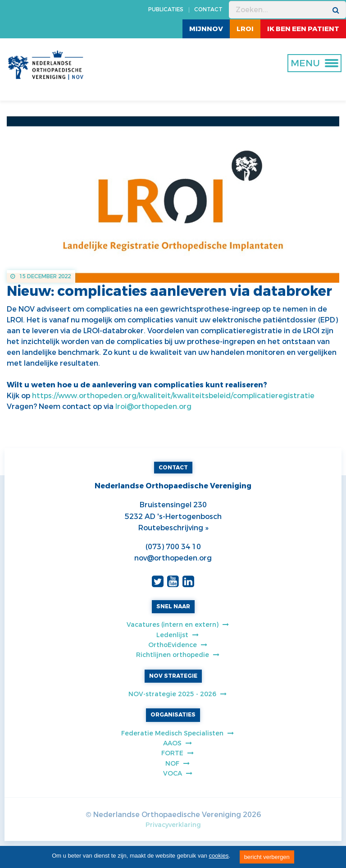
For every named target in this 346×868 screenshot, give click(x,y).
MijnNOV (206, 29)
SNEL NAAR (173, 606)
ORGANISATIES (173, 715)
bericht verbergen (267, 857)
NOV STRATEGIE (173, 676)
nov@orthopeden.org (173, 558)
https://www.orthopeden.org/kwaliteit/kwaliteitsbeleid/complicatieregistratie (173, 396)
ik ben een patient (303, 29)
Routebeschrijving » (173, 528)
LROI (245, 29)
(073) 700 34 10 (173, 547)
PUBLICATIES (166, 9)
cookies (219, 856)
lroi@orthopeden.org (153, 406)
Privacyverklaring (173, 825)
